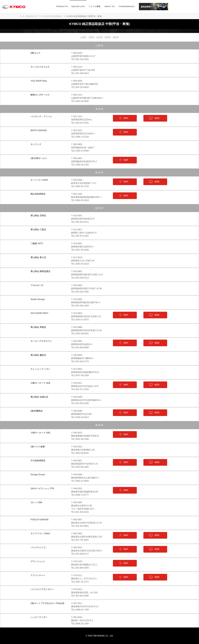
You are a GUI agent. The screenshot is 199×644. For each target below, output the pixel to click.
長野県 (91, 37)
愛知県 (116, 37)
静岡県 (108, 37)
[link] (171, 7)
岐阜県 (99, 37)
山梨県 (83, 37)
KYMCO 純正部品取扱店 (52, 16)
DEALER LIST (31, 16)
